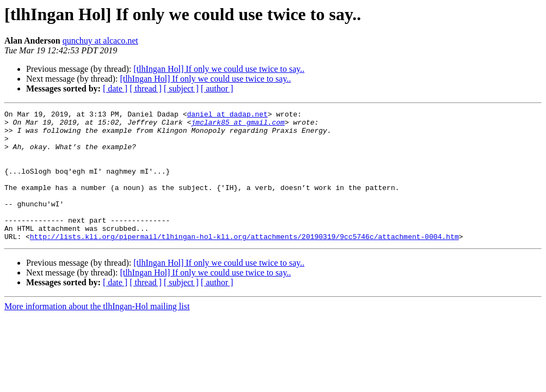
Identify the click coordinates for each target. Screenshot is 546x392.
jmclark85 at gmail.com (238, 125)
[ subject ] (181, 88)
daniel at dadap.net (227, 115)
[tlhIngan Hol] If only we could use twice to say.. (219, 69)
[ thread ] (146, 88)
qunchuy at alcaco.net (100, 41)
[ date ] (115, 88)
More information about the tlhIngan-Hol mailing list (97, 332)
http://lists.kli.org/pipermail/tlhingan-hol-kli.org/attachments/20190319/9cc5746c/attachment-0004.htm (244, 262)
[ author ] (217, 88)
